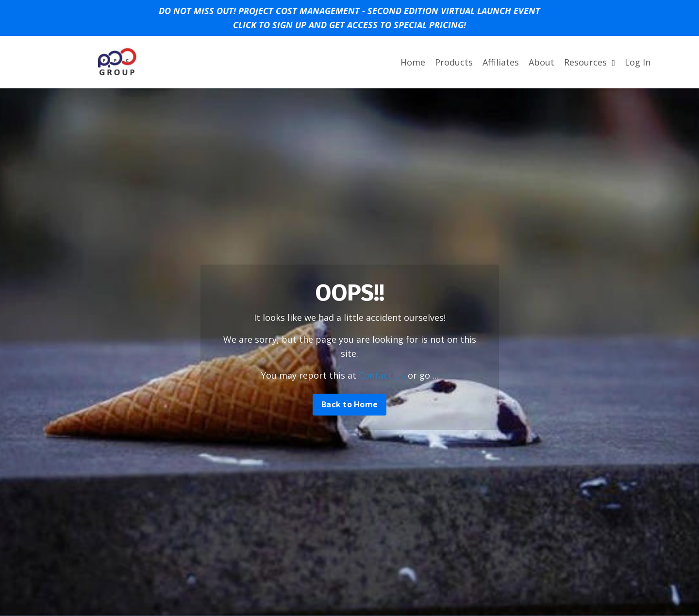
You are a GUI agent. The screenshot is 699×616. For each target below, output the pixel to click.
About (541, 62)
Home (413, 62)
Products (454, 62)
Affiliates (501, 62)
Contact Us (382, 375)
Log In (638, 62)
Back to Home (349, 404)
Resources (590, 62)
